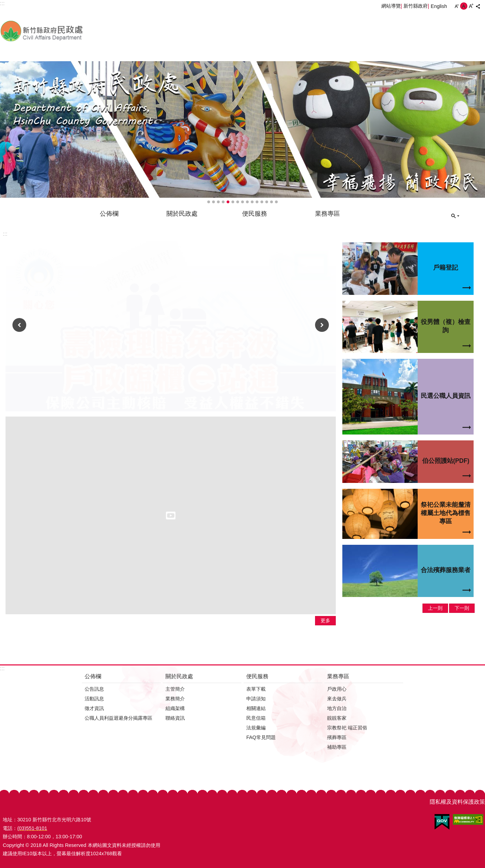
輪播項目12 (262, 202)
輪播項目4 (223, 202)
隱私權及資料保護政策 (457, 802)
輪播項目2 (213, 202)
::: (5, 234)
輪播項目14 (272, 202)
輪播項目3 (218, 202)
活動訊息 (94, 699)
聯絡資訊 (175, 718)
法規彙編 (256, 728)
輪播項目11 (257, 202)
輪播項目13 (267, 202)
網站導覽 (391, 6)
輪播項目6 (233, 202)
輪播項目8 (242, 202)
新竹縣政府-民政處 (78, 31)
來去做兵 (337, 699)
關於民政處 (182, 214)
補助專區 (337, 747)
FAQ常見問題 (261, 737)
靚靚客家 (337, 718)
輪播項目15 (276, 202)
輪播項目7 (238, 202)
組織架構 (175, 708)
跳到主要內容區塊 (4, 4)
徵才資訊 (94, 708)
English (439, 6)
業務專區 (327, 214)
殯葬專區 (337, 737)
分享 (478, 6)
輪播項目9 (247, 202)
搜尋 (455, 216)
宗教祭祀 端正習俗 (347, 728)
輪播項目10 (252, 202)
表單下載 (256, 689)
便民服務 (255, 214)
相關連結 (256, 708)
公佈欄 (109, 214)
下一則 (322, 325)
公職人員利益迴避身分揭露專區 (118, 718)
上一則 (19, 325)
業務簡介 (175, 699)
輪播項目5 (228, 202)
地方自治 (337, 708)
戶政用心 (337, 689)
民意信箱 (256, 718)
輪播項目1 (209, 202)
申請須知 (256, 699)
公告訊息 (94, 689)
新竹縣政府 (416, 6)
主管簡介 (175, 689)
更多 (325, 620)
